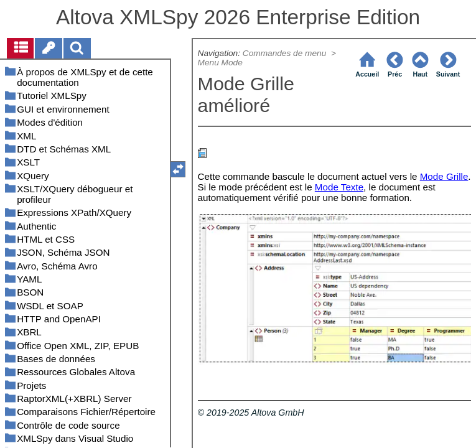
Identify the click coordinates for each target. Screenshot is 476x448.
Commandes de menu (286, 53)
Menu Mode (220, 63)
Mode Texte (339, 187)
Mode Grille (444, 176)
